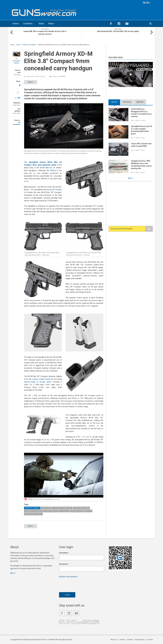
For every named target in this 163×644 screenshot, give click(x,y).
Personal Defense (77, 511)
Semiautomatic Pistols (33, 514)
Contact (122, 640)
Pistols (62, 77)
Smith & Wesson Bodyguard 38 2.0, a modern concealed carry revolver (141, 113)
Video (41, 23)
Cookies (150, 640)
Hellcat (53, 170)
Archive (140, 102)
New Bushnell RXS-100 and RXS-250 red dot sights (118, 31)
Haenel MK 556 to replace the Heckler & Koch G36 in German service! (45, 33)
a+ (19, 98)
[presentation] (78, 584)
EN (147, 3)
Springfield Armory (32, 508)
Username (64, 553)
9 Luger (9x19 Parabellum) (62, 508)
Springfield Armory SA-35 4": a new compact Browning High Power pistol (142, 130)
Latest (114, 102)
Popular (127, 102)
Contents (28, 23)
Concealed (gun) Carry (33, 511)
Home (16, 23)
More (51, 23)
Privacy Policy (140, 640)
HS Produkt (57, 190)
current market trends (41, 379)
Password (64, 564)
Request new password (68, 577)
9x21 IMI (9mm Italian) (81, 508)
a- (16, 98)
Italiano (31, 82)
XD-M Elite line (46, 168)
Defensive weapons (51, 511)
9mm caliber (46, 508)
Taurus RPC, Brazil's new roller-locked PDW (141, 145)
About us (114, 640)
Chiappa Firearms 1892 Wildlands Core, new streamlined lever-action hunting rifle (141, 165)
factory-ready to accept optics (38, 382)
